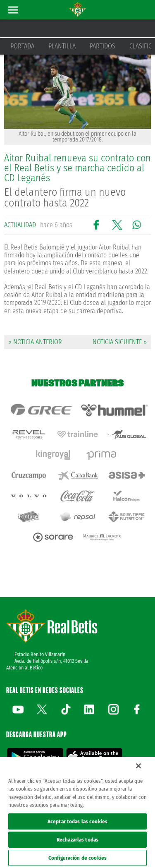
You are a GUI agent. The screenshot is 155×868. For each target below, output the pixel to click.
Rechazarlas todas (77, 840)
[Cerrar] (138, 766)
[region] (77, 813)
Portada (22, 46)
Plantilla (62, 46)
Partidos (103, 46)
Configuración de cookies (77, 858)
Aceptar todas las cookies (77, 821)
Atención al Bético (24, 668)
